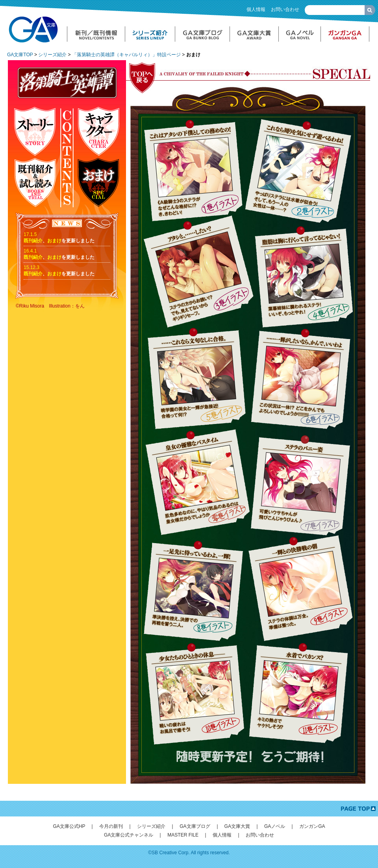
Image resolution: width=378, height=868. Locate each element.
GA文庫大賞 (237, 826)
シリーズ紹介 (52, 55)
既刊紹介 (33, 241)
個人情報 (256, 9)
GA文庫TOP (20, 55)
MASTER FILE (183, 835)
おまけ (54, 241)
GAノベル (275, 826)
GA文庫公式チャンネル (129, 835)
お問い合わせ (285, 9)
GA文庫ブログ (195, 826)
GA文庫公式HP (69, 826)
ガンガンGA (312, 826)
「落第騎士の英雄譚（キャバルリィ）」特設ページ (126, 55)
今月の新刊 (111, 826)
